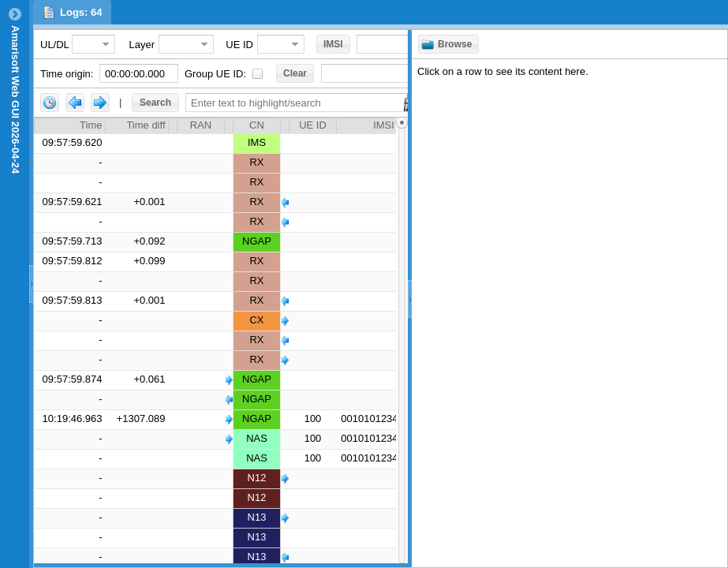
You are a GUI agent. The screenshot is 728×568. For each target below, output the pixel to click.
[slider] (402, 340)
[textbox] (139, 73)
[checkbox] (258, 74)
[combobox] (85, 44)
